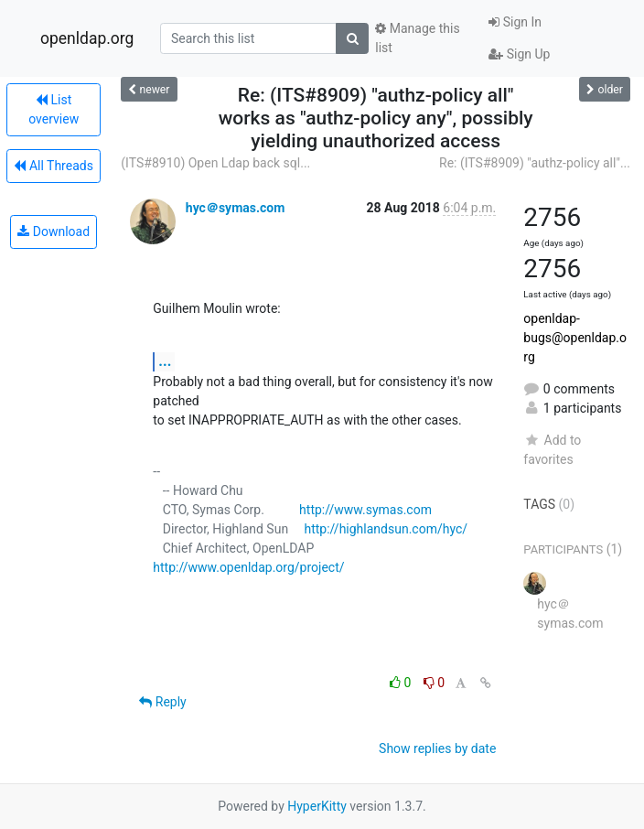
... (165, 361)
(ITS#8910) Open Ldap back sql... (215, 163)
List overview (54, 109)
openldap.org (87, 38)
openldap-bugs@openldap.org (575, 338)
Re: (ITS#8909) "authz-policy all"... (535, 163)
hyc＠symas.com (236, 208)
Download (54, 231)
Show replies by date (437, 748)
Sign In (515, 22)
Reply (162, 702)
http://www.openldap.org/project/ (248, 567)
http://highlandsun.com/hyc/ (386, 529)
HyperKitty (317, 806)
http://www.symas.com (365, 510)
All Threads (53, 166)
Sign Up (519, 54)
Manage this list (417, 38)
